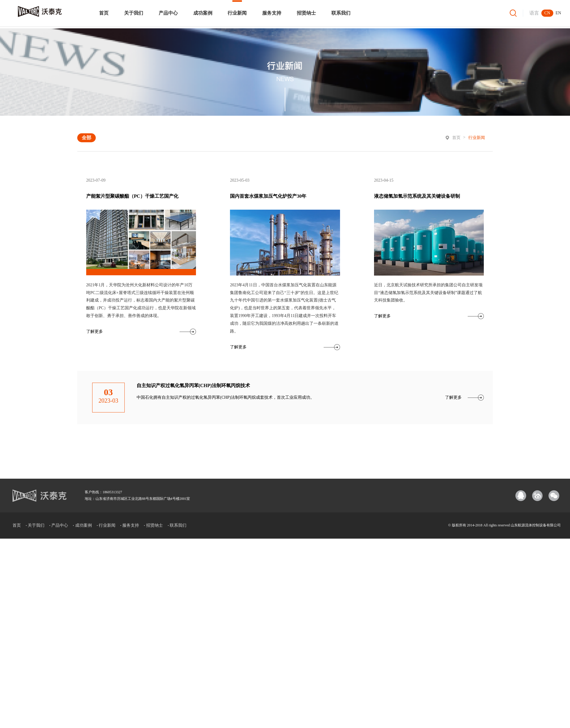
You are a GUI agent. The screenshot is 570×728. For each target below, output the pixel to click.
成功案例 (203, 13)
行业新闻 (237, 13)
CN (547, 13)
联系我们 (341, 13)
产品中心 (168, 13)
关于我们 (134, 13)
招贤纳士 (306, 13)
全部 (86, 138)
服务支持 (272, 13)
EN (559, 13)
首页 (104, 13)
